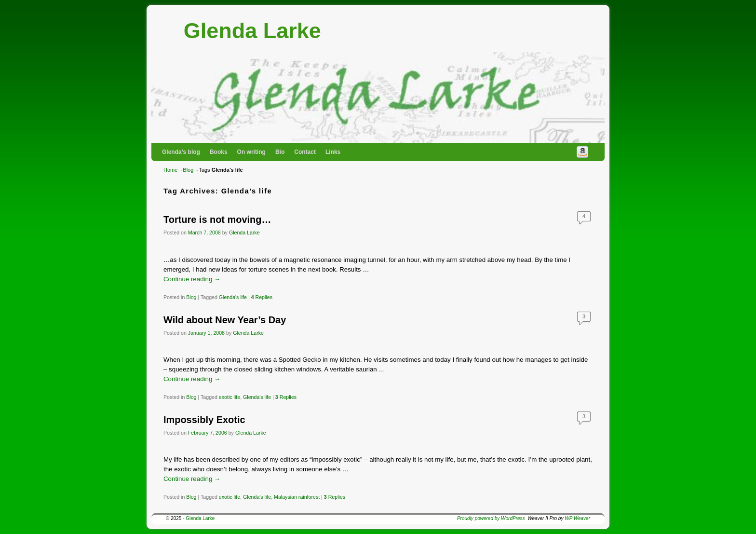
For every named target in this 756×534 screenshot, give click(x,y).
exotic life (229, 397)
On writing (251, 152)
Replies (262, 297)
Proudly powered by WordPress (491, 518)
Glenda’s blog (181, 152)
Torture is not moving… (217, 219)
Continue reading (192, 279)
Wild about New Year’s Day (225, 320)
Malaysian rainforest (297, 497)
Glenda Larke (252, 31)
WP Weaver (577, 518)
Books (219, 152)
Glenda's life (233, 297)
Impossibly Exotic (204, 420)
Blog (188, 170)
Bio (280, 152)
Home (170, 170)
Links (333, 152)
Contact (305, 152)
